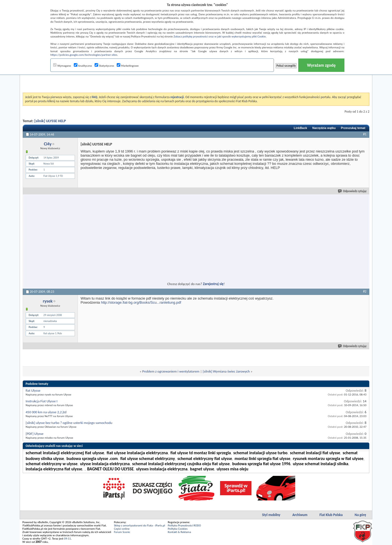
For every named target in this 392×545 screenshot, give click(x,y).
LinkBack (301, 128)
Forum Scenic (122, 532)
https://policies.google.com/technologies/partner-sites (84, 55)
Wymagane (62, 66)
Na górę (360, 515)
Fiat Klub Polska (331, 515)
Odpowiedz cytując (353, 191)
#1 (365, 134)
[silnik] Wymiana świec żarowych (226, 371)
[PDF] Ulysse (35, 434)
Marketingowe (128, 66)
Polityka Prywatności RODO (184, 525)
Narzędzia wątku (324, 128)
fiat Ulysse (33, 390)
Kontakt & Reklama (179, 532)
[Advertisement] (196, 79)
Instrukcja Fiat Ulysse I (42, 401)
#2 (365, 291)
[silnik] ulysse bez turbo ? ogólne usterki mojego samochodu (69, 423)
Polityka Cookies (178, 529)
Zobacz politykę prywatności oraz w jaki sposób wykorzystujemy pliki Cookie (220, 36)
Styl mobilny (271, 515)
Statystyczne (104, 66)
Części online (122, 529)
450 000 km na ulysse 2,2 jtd (46, 412)
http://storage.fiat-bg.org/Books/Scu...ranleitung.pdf (141, 302)
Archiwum (300, 515)
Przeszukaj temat (353, 128)
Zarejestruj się (213, 284)
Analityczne (83, 66)
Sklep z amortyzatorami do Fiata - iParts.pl (140, 525)
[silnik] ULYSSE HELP (50, 121)
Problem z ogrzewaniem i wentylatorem (171, 371)
